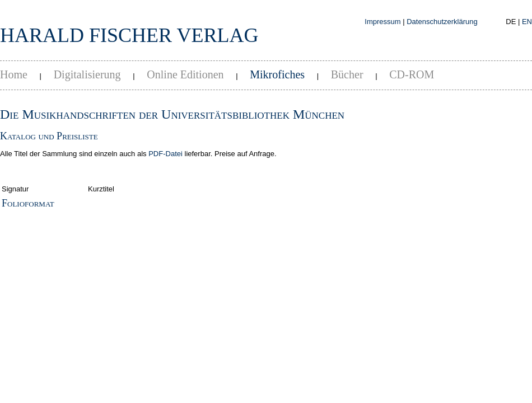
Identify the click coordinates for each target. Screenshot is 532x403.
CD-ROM (412, 74)
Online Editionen (185, 74)
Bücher (347, 74)
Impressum (382, 22)
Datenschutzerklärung (442, 22)
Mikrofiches (277, 74)
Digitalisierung (87, 74)
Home (14, 74)
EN (527, 22)
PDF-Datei (165, 154)
